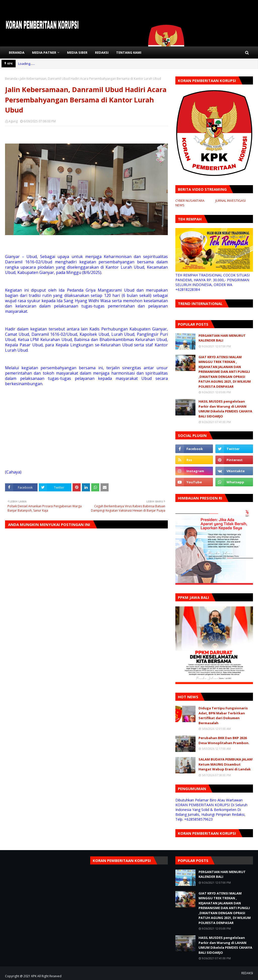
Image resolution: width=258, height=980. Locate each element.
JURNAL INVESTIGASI (231, 201)
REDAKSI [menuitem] (102, 52)
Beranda (11, 79)
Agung (13, 121)
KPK (34, 976)
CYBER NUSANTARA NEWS (190, 203)
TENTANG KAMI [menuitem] (129, 52)
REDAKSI (247, 973)
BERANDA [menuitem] (17, 52)
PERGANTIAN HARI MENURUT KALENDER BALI (222, 338)
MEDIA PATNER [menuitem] (44, 52)
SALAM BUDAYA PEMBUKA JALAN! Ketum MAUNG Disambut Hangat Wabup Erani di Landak (226, 764)
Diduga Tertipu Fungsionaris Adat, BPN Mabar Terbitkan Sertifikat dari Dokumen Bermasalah (223, 716)
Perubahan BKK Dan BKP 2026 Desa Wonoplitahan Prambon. (224, 740)
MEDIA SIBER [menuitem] (77, 52)
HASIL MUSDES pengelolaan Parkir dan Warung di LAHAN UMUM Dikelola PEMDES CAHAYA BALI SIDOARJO (225, 409)
